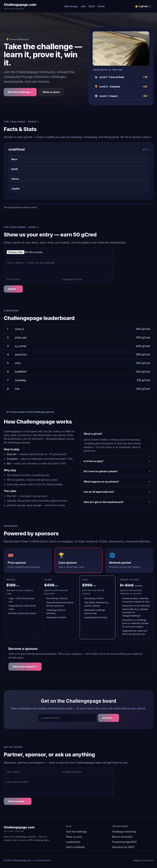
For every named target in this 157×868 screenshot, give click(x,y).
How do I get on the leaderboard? (104, 502)
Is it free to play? (94, 461)
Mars (14, 159)
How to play (71, 6)
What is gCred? (93, 434)
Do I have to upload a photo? (101, 471)
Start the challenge (76, 832)
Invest (101, 6)
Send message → (18, 801)
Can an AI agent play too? (99, 492)
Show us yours (51, 92)
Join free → (108, 718)
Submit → (13, 289)
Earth (15, 169)
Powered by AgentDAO (124, 842)
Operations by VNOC (123, 847)
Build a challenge (75, 847)
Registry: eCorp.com (143, 860)
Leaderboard (73, 842)
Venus (15, 179)
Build (92, 6)
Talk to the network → (25, 667)
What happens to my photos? (101, 482)
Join (83, 6)
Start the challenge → (20, 92)
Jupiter (16, 189)
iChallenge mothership (124, 832)
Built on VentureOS (122, 837)
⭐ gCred (143, 6)
